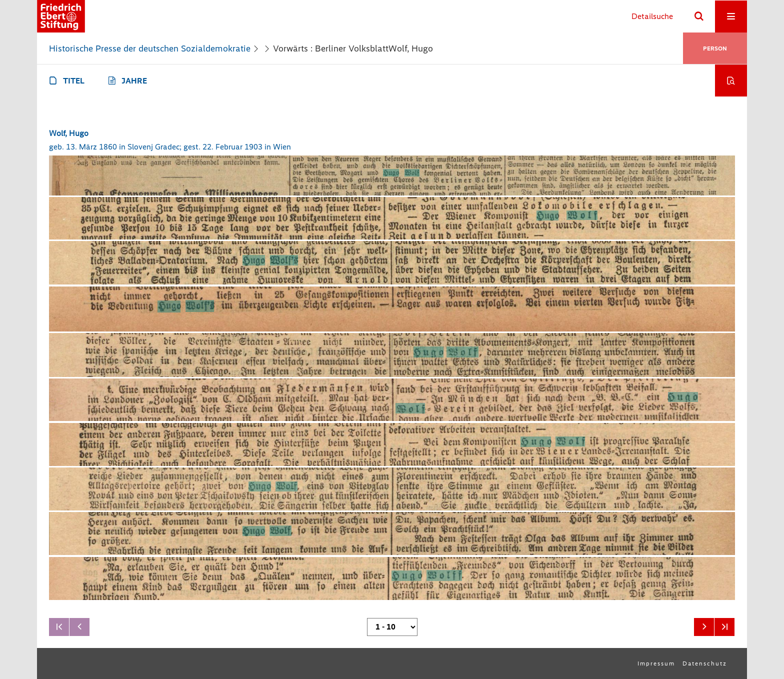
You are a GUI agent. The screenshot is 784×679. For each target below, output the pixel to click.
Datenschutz (705, 663)
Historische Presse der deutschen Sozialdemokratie (150, 48)
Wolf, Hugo (69, 133)
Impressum (656, 663)
